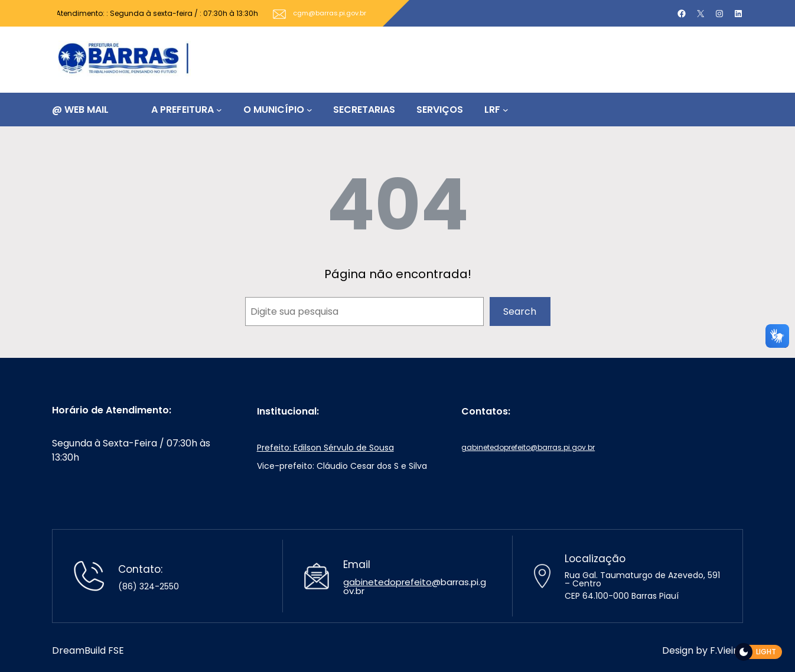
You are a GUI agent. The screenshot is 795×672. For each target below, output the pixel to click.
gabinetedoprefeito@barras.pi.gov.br (528, 447)
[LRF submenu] (506, 110)
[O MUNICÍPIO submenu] (309, 110)
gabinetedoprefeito (387, 582)
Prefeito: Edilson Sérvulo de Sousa (325, 448)
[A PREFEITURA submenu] (219, 110)
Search (520, 311)
